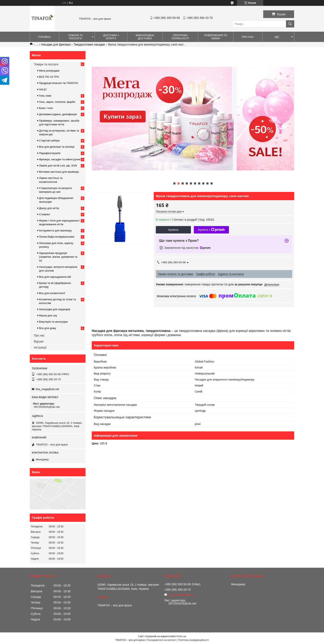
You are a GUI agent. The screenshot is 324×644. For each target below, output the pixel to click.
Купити (173, 230)
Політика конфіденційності (194, 640)
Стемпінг (45, 214)
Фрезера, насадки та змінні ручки (60, 159)
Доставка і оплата (111, 37)
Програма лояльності (180, 37)
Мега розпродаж (49, 71)
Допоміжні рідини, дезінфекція (58, 114)
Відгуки (39, 341)
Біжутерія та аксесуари (53, 322)
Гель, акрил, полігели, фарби (57, 102)
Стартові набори (49, 141)
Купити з (211, 230)
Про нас (248, 37)
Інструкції (40, 347)
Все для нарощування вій (55, 277)
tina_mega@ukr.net (47, 389)
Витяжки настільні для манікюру (59, 172)
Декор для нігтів (49, 208)
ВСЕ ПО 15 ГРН (49, 77)
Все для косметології (52, 293)
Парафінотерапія (50, 153)
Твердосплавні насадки (89, 44)
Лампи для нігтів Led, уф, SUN (58, 166)
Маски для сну (48, 315)
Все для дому (48, 328)
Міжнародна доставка (145, 37)
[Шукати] (290, 24)
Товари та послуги (75, 37)
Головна (44, 37)
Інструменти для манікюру (55, 230)
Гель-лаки (45, 96)
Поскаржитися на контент (161, 640)
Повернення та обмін (216, 37)
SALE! (43, 89)
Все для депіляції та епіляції (57, 147)
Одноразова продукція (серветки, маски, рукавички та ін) (58, 257)
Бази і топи (46, 108)
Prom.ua (181, 636)
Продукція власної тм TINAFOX (59, 83)
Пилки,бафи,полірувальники (57, 237)
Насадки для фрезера (56, 44)
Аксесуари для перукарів (55, 309)
